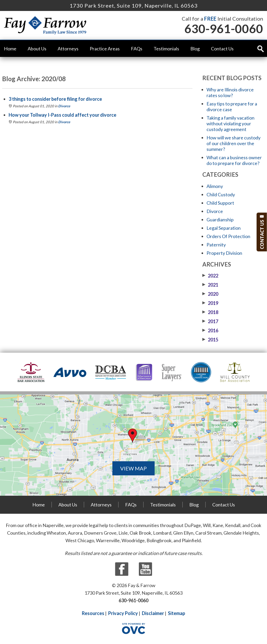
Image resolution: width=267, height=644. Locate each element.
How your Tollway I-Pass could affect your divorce (62, 115)
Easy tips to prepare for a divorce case (232, 107)
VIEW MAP (133, 468)
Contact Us (222, 49)
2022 (210, 276)
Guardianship (220, 220)
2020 (210, 294)
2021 (210, 285)
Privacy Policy (123, 613)
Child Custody (221, 194)
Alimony (215, 186)
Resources (93, 613)
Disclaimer (153, 613)
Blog (195, 49)
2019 (210, 303)
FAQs (137, 49)
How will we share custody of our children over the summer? (233, 143)
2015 (210, 340)
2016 (210, 330)
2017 (210, 321)
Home (10, 49)
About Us (37, 49)
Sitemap (177, 613)
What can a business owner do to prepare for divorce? (234, 160)
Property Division (224, 253)
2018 (210, 312)
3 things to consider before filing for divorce (55, 99)
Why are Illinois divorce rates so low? (230, 92)
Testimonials (166, 49)
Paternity (216, 245)
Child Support (220, 203)
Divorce (64, 106)
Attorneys (68, 49)
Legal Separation (224, 228)
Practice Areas (105, 49)
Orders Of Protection (228, 236)
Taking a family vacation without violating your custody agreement (230, 123)
